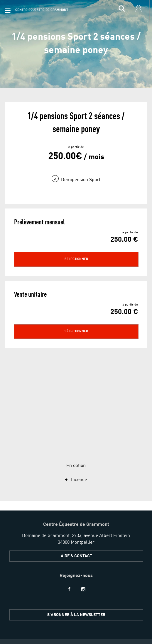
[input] (122, 10)
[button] (8, 10)
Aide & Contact (76, 484)
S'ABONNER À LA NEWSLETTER (76, 543)
